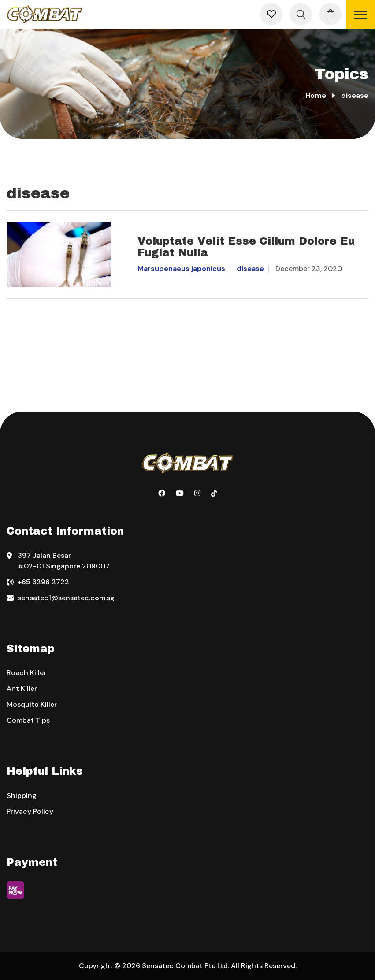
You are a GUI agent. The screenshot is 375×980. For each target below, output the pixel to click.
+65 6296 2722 (43, 582)
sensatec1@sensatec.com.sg (66, 598)
